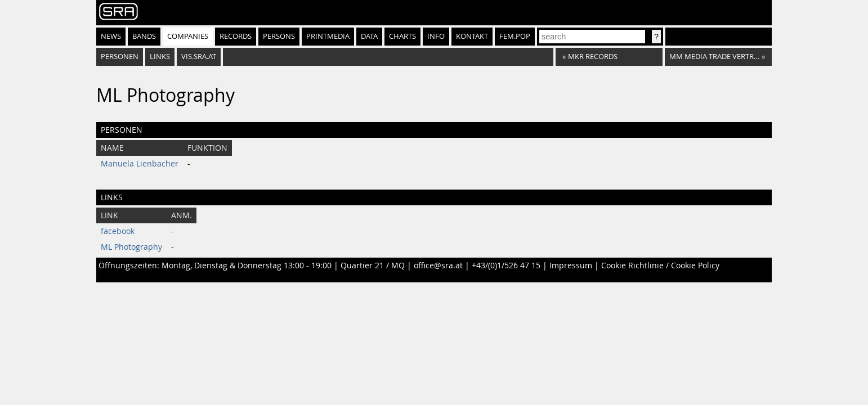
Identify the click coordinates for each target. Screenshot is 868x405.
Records (236, 36)
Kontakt (472, 36)
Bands (144, 36)
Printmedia (328, 36)
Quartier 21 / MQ (373, 265)
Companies (188, 36)
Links (160, 57)
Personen (120, 57)
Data (369, 36)
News (111, 36)
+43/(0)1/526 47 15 (506, 265)
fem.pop (515, 36)
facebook (118, 231)
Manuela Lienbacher (140, 164)
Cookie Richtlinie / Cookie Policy (660, 265)
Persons (279, 36)
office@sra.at (438, 265)
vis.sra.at (199, 57)
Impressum (571, 265)
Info (436, 36)
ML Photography (131, 247)
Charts (402, 36)
